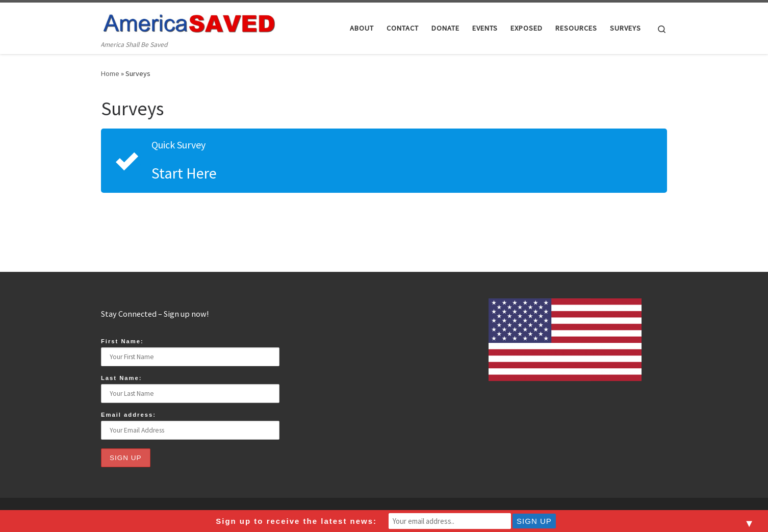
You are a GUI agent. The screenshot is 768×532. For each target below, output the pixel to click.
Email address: (129, 415)
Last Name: (122, 378)
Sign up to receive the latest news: (296, 521)
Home (110, 73)
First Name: (122, 341)
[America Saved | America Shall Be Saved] (189, 21)
